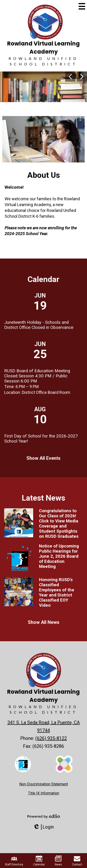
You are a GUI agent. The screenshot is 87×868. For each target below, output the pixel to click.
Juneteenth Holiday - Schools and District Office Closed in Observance (39, 325)
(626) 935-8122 (51, 738)
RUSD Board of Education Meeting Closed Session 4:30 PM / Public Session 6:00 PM (37, 376)
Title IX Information (44, 793)
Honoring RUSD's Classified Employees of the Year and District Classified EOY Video (57, 593)
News (58, 861)
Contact (77, 861)
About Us (44, 175)
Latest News (43, 498)
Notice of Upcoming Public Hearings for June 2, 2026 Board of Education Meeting (59, 556)
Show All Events (43, 458)
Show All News (44, 622)
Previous (70, 77)
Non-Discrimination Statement (44, 784)
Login (43, 827)
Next (82, 77)
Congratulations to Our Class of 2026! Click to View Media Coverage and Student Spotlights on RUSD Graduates (59, 524)
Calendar (43, 279)
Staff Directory (14, 861)
